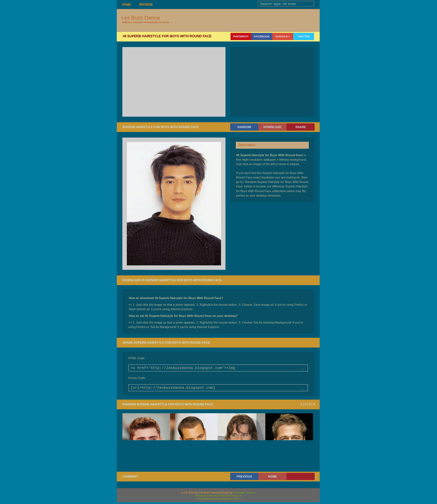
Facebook (262, 36)
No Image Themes (244, 494)
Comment (130, 478)
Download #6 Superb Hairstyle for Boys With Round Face (172, 280)
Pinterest (241, 36)
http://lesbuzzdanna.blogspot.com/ (218, 500)
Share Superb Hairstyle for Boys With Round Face (166, 342)
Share (301, 127)
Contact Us (235, 497)
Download (272, 127)
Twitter (304, 36)
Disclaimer (201, 497)
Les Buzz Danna (141, 18)
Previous (244, 478)
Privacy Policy (218, 497)
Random (244, 127)
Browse (146, 4)
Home (127, 4)
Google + (283, 36)
